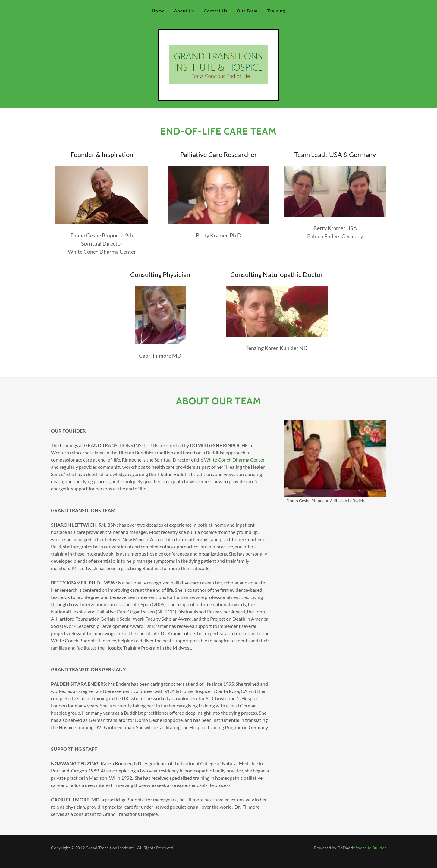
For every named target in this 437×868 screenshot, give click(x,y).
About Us (184, 11)
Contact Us (216, 11)
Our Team (247, 11)
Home (158, 11)
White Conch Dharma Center (234, 460)
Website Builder (371, 848)
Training (276, 11)
